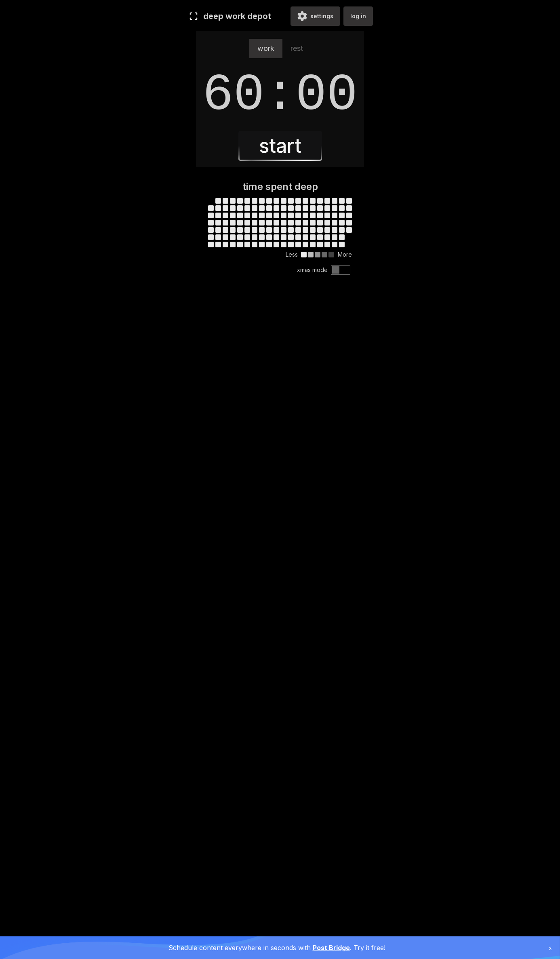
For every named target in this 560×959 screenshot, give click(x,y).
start (280, 146)
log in (358, 16)
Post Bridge (331, 948)
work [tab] (266, 48)
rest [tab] (297, 48)
